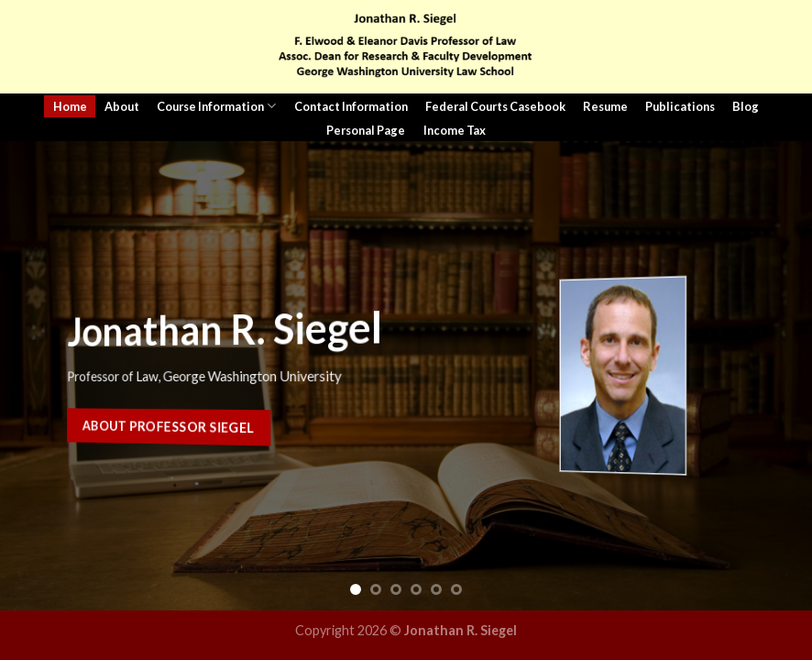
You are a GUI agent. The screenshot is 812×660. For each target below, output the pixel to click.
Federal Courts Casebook (495, 106)
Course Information (216, 106)
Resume (605, 106)
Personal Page (366, 130)
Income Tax (455, 130)
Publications (680, 106)
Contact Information (351, 106)
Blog (746, 106)
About (122, 106)
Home (70, 106)
